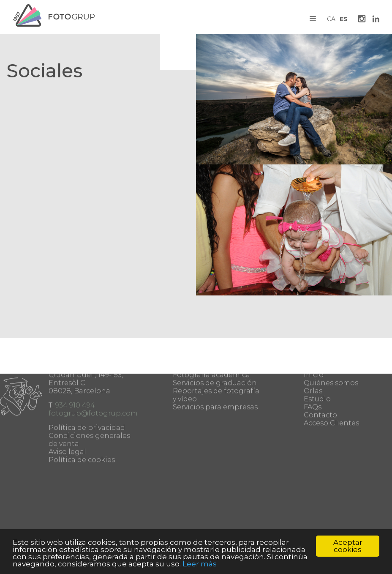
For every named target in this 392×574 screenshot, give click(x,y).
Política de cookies (82, 430)
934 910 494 (75, 376)
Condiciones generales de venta (89, 410)
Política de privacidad (87, 398)
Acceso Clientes (331, 394)
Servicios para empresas (215, 378)
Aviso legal (67, 422)
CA (331, 19)
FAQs (313, 378)
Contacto (320, 386)
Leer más (200, 564)
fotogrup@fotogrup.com (93, 384)
